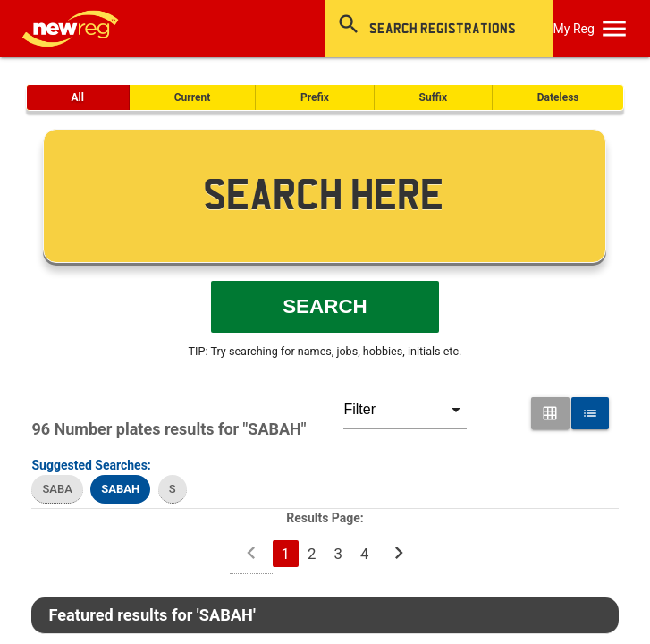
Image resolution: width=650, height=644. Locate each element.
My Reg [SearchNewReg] (574, 29)
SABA (57, 489)
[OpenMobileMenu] (614, 29)
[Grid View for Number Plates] (550, 413)
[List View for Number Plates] (590, 413)
